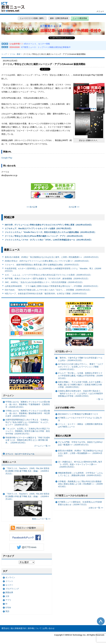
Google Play (7, 158)
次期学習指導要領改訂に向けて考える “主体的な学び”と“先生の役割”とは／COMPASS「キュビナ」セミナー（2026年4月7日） (28, 422)
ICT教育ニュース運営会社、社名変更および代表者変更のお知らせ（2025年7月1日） (80, 503)
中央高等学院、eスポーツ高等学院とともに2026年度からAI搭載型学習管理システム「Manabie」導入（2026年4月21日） (53, 270)
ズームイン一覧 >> (42, 446)
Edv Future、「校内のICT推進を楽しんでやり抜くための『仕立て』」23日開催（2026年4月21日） (48, 290)
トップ (4, 54)
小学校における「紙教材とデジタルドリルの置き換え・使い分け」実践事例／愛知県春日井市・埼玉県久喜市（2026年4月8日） (28, 413)
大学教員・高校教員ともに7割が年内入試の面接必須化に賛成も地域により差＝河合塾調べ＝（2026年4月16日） (80, 484)
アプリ (8, 600)
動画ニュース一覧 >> (41, 519)
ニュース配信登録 (80, 18)
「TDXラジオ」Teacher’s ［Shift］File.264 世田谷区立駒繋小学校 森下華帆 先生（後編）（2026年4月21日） (27, 479)
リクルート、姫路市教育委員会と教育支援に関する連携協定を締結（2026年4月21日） (43, 265)
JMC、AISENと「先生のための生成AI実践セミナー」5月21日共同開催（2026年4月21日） (44, 282)
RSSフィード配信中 (27, 528)
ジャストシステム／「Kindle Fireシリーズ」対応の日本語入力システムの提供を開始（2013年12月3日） (51, 232)
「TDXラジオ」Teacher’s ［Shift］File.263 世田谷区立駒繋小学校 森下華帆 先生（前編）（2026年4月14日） (27, 505)
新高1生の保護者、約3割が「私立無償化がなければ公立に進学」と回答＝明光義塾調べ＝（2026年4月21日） (52, 257)
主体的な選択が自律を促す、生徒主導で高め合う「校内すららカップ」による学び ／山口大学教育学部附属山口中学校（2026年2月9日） (80, 393)
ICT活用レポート (64, 352)
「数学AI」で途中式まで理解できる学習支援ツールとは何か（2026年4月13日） (80, 359)
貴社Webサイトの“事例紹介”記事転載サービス (78, 414)
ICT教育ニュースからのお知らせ (72, 496)
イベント (9, 581)
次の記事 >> (74, 207)
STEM (8, 608)
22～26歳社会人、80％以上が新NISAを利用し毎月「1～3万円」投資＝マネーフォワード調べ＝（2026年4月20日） (80, 464)
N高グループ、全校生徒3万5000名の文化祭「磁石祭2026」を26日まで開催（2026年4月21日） (46, 294)
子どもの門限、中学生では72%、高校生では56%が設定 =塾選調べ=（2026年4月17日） (80, 443)
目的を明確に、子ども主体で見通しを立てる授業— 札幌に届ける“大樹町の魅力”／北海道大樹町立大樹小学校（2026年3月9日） (80, 385)
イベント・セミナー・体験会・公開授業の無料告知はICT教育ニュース (80, 425)
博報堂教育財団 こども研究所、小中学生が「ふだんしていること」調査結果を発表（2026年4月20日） (80, 474)
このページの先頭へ (101, 621)
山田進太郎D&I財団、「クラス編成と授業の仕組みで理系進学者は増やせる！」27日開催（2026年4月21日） (52, 286)
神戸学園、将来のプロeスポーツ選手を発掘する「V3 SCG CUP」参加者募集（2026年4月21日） (47, 279)
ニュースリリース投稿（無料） (32, 18)
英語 (7, 611)
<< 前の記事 (32, 207)
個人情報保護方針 (18, 628)
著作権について (35, 628)
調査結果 (9, 592)
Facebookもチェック (27, 537)
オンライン (10, 577)
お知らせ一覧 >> (96, 508)
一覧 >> (100, 399)
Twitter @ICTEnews (27, 547)
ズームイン (8, 396)
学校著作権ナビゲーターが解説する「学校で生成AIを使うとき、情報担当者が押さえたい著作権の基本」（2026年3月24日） (28, 440)
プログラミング (12, 589)
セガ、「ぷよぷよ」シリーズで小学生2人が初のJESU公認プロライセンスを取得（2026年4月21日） (49, 275)
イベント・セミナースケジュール (20, 454)
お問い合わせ (49, 628)
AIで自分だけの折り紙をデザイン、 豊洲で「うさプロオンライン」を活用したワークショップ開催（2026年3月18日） (80, 367)
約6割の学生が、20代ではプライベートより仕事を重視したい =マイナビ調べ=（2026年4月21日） (48, 261)
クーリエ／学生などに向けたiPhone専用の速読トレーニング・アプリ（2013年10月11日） (44, 236)
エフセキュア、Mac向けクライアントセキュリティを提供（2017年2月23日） (39, 228)
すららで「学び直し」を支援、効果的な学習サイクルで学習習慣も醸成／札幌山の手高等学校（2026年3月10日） (80, 376)
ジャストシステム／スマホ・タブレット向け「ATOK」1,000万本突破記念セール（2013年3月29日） (49, 240)
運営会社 (5, 628)
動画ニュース (10, 462)
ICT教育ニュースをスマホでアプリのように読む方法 (80, 419)
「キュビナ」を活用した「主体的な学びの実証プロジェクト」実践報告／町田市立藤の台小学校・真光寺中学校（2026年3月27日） (28, 431)
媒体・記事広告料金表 (59, 18)
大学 (7, 596)
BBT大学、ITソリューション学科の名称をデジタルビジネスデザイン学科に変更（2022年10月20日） (49, 225)
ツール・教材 (15, 54)
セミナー (9, 585)
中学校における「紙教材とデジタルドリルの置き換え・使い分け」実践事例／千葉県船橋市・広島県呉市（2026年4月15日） (28, 404)
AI (6, 604)
